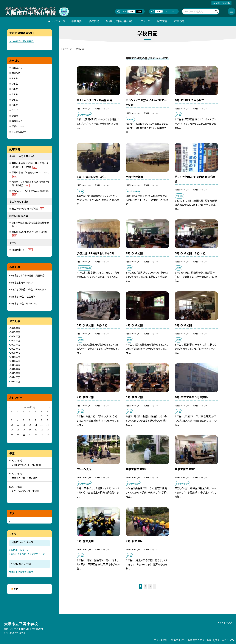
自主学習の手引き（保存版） (28, 209)
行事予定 (179, 21)
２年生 (15, 84)
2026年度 (15, 328)
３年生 (15, 89)
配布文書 (162, 21)
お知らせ (16, 73)
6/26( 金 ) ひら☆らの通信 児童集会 (27, 275)
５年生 (15, 100)
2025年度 (15, 332)
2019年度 (15, 357)
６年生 (15, 105)
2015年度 (15, 373)
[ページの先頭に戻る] (232, 640)
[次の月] (49, 407)
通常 (124, 11)
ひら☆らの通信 (19, 132)
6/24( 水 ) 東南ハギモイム (21, 282)
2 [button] (145, 586)
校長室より (17, 68)
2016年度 (15, 369)
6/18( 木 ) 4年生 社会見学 (22, 296)
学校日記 (94, 21)
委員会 (15, 116)
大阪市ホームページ (19, 550)
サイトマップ (226, 622)
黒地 (139, 11)
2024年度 (15, 336)
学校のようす (18, 126)
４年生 (15, 94)
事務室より (17, 121)
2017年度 (15, 365)
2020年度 (15, 353)
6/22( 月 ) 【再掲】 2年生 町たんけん (27, 289)
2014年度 (15, 377)
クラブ (15, 110)
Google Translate (221, 3)
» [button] (155, 586)
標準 (158, 11)
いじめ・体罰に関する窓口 (21, 41)
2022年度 (15, 344)
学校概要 (76, 21)
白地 (132, 11)
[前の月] (10, 407)
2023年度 (15, 340)
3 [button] (150, 586)
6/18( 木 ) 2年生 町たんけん (23, 303)
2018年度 (15, 361)
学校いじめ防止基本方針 (120, 21)
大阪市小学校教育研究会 (21, 572)
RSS (16, 589)
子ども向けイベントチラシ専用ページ (27, 554)
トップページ (58, 21)
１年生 (15, 78)
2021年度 (15, 349)
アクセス (145, 21)
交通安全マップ (22, 249)
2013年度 (15, 381)
